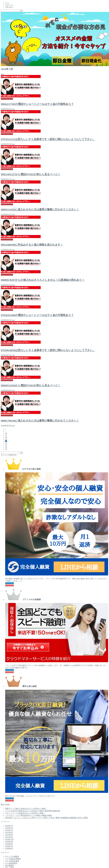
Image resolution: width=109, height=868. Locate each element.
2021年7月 (9, 830)
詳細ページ (10, 583)
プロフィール (9, 5)
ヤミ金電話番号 (11, 863)
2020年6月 (9, 848)
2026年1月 (9, 826)
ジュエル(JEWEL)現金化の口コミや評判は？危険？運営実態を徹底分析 (33, 811)
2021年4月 (9, 837)
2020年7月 (9, 846)
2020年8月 (9, 844)
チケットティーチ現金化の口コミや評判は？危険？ (25, 813)
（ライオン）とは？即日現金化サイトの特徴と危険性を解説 (29, 815)
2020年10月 (10, 839)
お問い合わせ (9, 7)
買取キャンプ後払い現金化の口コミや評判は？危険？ (26, 809)
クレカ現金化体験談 (13, 859)
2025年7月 (9, 828)
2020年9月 (9, 842)
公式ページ (10, 585)
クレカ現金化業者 (12, 861)
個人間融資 (10, 866)
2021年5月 (9, 835)
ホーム (7, 3)
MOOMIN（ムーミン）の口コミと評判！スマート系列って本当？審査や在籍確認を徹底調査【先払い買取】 (47, 818)
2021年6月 (9, 833)
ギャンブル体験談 (12, 856)
